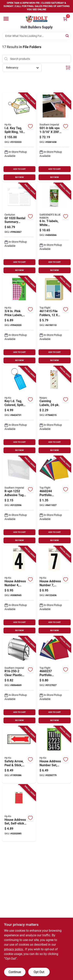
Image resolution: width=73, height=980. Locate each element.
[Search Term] (37, 36)
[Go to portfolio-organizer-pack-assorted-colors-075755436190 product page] (54, 680)
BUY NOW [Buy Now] (19, 177)
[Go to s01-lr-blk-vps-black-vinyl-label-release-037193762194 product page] (54, 137)
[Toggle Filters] (68, 68)
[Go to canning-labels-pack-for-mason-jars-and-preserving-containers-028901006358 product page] (54, 410)
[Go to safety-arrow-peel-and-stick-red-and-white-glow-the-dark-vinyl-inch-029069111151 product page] (19, 755)
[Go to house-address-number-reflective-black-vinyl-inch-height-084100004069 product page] (19, 590)
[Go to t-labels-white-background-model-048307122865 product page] (54, 229)
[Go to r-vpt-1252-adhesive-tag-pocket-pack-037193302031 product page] (19, 500)
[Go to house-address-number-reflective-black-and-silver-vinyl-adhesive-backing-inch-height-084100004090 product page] (54, 590)
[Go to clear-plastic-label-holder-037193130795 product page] (19, 680)
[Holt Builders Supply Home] (37, 19)
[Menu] (6, 19)
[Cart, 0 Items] (65, 19)
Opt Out (39, 972)
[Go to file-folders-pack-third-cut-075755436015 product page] (54, 320)
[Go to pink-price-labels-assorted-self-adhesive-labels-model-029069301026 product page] (19, 320)
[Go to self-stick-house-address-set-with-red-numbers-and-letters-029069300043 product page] (19, 813)
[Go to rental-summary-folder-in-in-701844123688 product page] (19, 229)
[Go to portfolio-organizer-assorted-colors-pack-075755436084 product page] (54, 500)
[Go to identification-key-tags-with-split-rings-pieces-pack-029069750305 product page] (19, 137)
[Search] (67, 36)
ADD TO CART (19, 169)
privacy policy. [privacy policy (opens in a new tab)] (14, 949)
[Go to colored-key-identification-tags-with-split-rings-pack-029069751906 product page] (19, 410)
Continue (15, 972)
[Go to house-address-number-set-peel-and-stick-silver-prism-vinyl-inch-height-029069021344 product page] (54, 755)
